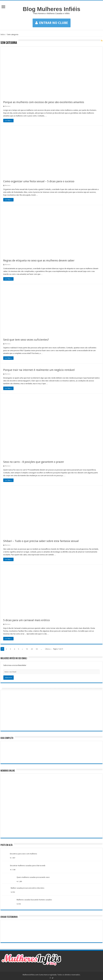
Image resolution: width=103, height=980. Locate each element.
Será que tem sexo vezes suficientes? (26, 340)
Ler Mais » (8, 121)
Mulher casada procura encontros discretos (27, 888)
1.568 (14, 870)
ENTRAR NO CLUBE (52, 23)
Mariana (8, 106)
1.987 (13, 858)
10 (27, 649)
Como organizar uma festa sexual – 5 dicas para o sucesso (39, 181)
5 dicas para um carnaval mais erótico (26, 620)
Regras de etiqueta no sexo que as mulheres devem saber (39, 260)
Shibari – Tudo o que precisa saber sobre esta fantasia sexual (41, 541)
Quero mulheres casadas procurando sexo (33, 877)
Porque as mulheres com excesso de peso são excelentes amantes (44, 102)
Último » (48, 649)
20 (32, 649)
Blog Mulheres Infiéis (52, 9)
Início (3, 34)
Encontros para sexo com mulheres (23, 854)
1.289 (20, 881)
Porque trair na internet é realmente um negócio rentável (39, 370)
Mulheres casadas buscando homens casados (34, 900)
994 (14, 892)
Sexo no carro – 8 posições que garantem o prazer (34, 462)
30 (37, 649)
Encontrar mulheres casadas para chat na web (28, 866)
